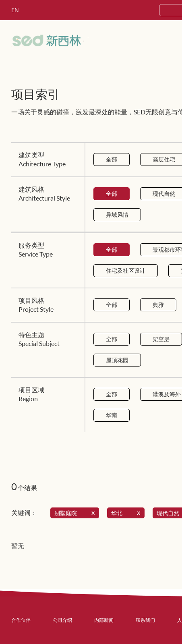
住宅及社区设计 (126, 270)
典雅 (158, 305)
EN (15, 10)
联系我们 (145, 620)
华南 (112, 415)
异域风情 (117, 214)
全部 (112, 159)
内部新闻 (104, 620)
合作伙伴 (21, 620)
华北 (127, 513)
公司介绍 (62, 620)
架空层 (161, 339)
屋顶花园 (117, 360)
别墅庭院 (76, 513)
